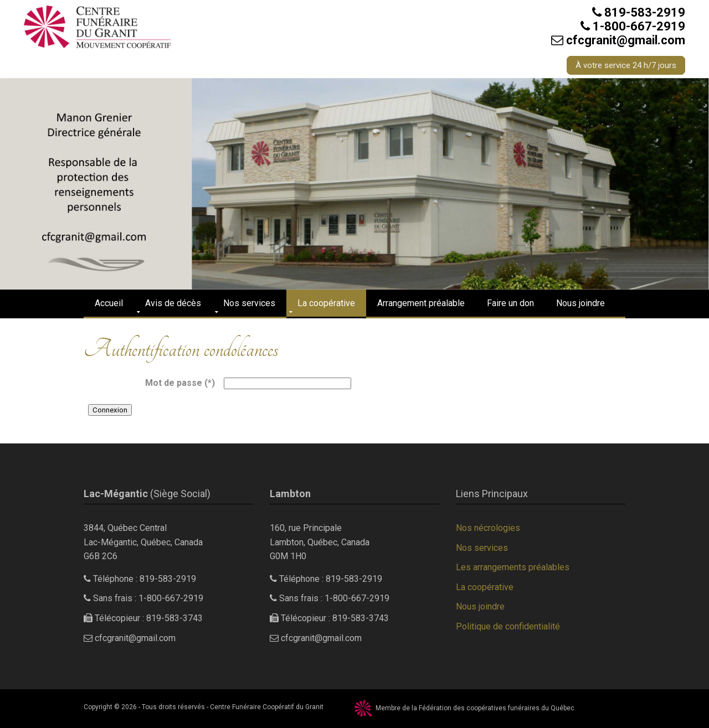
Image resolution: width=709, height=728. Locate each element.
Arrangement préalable (421, 303)
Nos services (249, 303)
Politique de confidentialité (508, 626)
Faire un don (510, 303)
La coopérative (326, 303)
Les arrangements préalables (513, 567)
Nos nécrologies (488, 528)
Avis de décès (173, 303)
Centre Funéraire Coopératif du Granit (267, 707)
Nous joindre (580, 303)
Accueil (109, 303)
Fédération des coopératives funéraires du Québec (497, 708)
